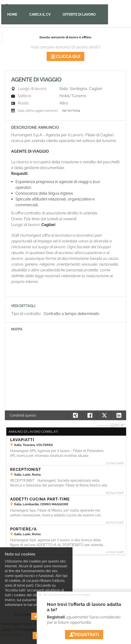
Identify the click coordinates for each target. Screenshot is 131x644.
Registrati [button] (84, 634)
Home (12, 14)
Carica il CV (40, 14)
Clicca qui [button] (65, 56)
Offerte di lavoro (79, 14)
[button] (119, 415)
